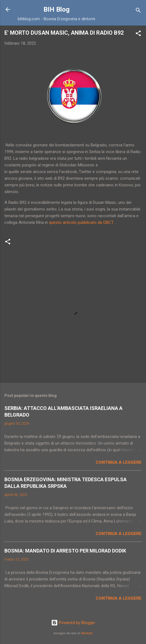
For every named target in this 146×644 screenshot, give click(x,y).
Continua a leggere (119, 462)
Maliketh (87, 633)
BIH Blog (57, 9)
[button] (138, 34)
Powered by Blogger (73, 623)
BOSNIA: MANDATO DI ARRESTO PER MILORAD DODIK (65, 551)
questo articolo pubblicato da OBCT (81, 222)
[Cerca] (138, 11)
